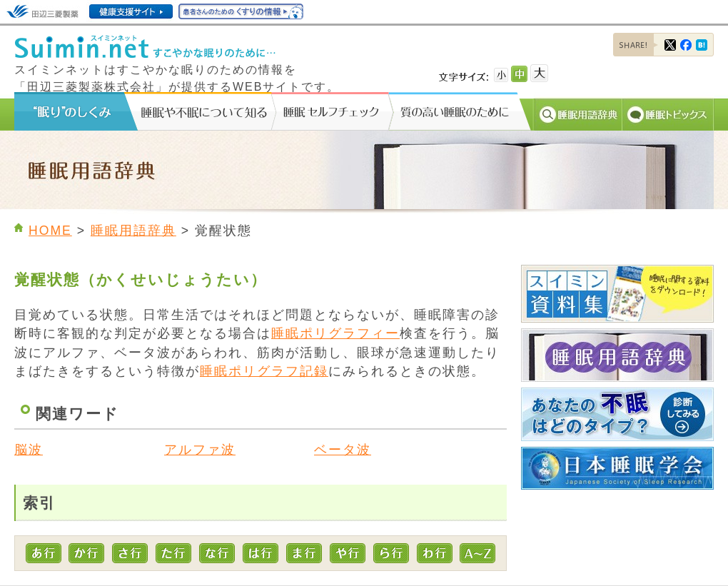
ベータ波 (343, 450)
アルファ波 (200, 450)
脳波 (29, 450)
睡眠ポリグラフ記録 (264, 371)
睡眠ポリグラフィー (335, 333)
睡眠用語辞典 (133, 231)
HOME (50, 231)
